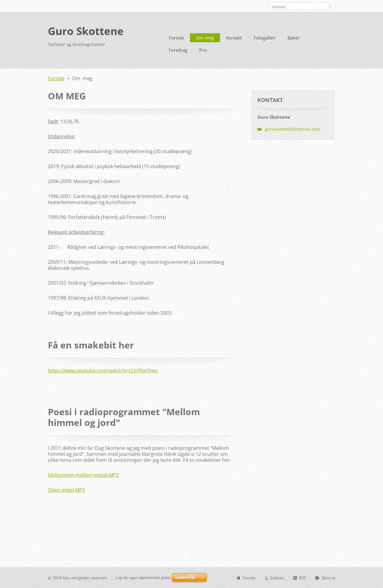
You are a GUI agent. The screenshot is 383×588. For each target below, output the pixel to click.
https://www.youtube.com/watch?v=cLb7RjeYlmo (103, 371)
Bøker (294, 38)
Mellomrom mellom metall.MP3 (83, 475)
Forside (176, 38)
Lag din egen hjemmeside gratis (143, 578)
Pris (203, 50)
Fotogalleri (265, 38)
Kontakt (234, 38)
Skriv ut (328, 578)
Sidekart (277, 578)
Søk (330, 6)
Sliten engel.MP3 (66, 490)
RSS (303, 578)
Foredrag (178, 50)
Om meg (205, 38)
